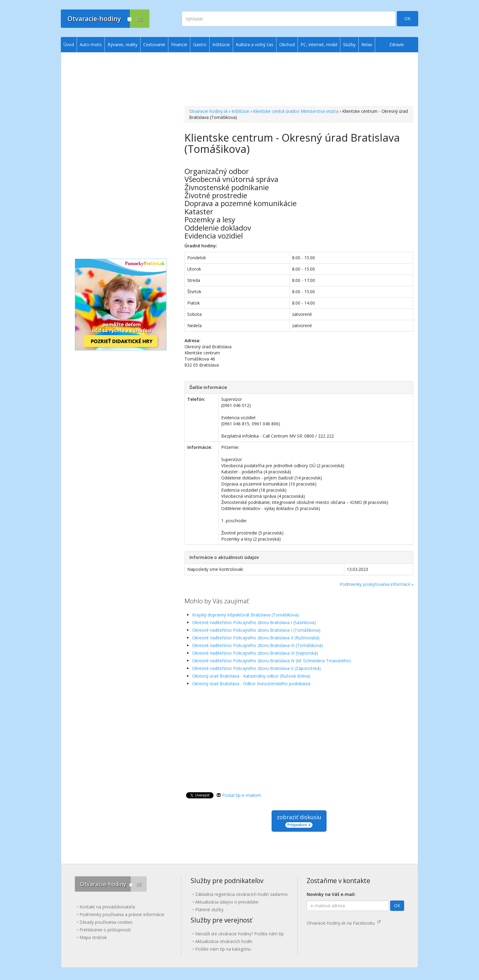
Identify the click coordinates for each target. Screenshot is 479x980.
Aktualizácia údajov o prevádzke (227, 902)
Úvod (69, 44)
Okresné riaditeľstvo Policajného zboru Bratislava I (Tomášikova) (256, 630)
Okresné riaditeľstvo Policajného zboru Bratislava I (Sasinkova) (254, 622)
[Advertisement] (299, 80)
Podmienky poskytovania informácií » (377, 584)
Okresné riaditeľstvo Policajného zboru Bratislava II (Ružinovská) (256, 638)
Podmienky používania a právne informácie (122, 914)
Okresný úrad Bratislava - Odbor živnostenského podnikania (251, 684)
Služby (349, 44)
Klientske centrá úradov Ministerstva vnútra (296, 111)
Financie (179, 44)
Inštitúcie (240, 111)
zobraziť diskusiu (299, 821)
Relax (367, 44)
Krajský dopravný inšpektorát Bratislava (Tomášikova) (245, 615)
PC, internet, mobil (319, 44)
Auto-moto (91, 44)
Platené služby (209, 910)
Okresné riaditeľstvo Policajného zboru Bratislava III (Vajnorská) (255, 653)
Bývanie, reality (122, 44)
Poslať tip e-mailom (241, 795)
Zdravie (397, 44)
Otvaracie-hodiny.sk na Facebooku (344, 923)
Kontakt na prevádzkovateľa (107, 907)
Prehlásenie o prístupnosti (105, 930)
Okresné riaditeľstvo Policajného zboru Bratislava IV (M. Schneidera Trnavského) (271, 661)
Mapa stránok (93, 937)
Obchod (287, 44)
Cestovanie (154, 44)
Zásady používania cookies (106, 922)
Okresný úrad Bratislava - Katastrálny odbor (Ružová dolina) (251, 676)
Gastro (200, 44)
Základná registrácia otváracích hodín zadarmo (241, 894)
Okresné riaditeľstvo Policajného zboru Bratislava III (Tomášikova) (258, 645)
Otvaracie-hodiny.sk (208, 111)
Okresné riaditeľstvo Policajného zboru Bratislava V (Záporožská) (256, 668)
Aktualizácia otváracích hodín (224, 941)
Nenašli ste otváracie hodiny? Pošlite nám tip (239, 934)
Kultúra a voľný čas (255, 44)
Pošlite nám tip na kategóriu (223, 949)
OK (408, 18)
